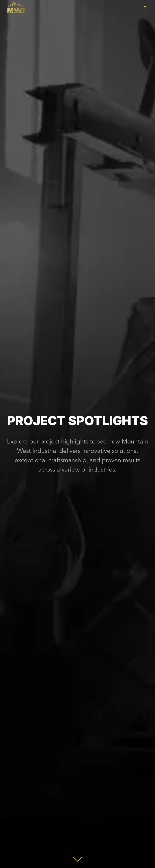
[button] (145, 7)
